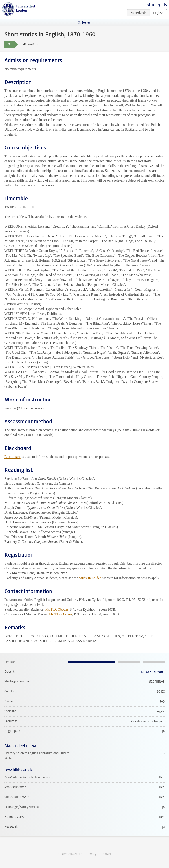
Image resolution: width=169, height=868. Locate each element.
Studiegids (157, 5)
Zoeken (86, 23)
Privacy (92, 854)
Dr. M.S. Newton (153, 672)
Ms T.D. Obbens (57, 609)
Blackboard (13, 457)
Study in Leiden (90, 578)
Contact (106, 854)
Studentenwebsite (70, 854)
